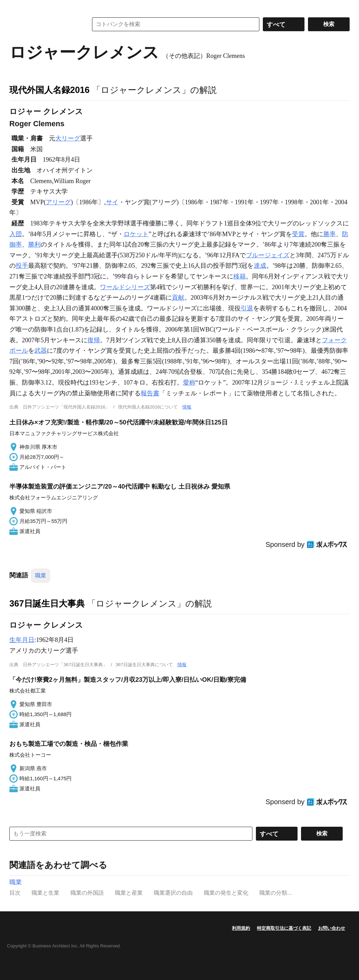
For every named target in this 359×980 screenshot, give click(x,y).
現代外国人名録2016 (49, 90)
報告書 (150, 393)
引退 (247, 308)
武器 (41, 351)
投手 (22, 266)
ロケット (136, 234)
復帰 (94, 340)
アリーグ (58, 202)
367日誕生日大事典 (47, 603)
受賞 (298, 234)
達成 (260, 266)
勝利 (34, 244)
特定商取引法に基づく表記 (284, 928)
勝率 (329, 234)
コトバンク (44, 24)
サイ (112, 202)
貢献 (178, 298)
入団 (16, 234)
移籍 (240, 276)
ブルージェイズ (268, 255)
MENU (16, 7)
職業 (41, 575)
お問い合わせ (332, 928)
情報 (187, 407)
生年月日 (22, 640)
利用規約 (241, 928)
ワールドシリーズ (125, 287)
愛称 (189, 382)
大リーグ (68, 138)
